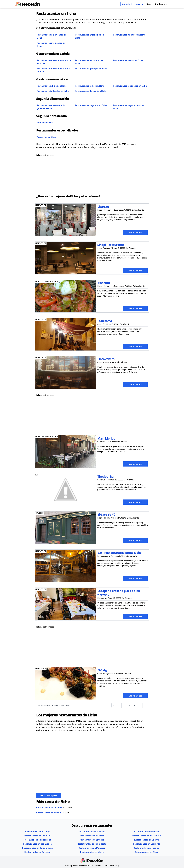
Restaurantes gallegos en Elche (91, 68)
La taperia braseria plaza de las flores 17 (119, 593)
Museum (104, 283)
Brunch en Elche (45, 123)
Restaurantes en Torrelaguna (37, 848)
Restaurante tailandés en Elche (53, 91)
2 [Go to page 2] (124, 705)
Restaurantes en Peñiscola (146, 832)
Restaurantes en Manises (92, 832)
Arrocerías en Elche (47, 137)
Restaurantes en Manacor (92, 848)
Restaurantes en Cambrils (146, 844)
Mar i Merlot (106, 438)
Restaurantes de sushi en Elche (91, 91)
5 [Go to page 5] (140, 705)
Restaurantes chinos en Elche (52, 86)
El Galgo (103, 670)
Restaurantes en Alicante (49, 808)
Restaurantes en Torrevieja (147, 836)
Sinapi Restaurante (111, 245)
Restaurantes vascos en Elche (128, 60)
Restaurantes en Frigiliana (38, 840)
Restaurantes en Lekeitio (37, 836)
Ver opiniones (135, 232)
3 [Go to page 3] (129, 705)
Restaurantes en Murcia (49, 813)
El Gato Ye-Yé (106, 515)
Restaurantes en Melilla (92, 840)
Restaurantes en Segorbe (37, 852)
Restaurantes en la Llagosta (92, 844)
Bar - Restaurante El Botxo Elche (119, 553)
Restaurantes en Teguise (147, 848)
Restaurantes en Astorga (37, 832)
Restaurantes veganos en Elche (91, 105)
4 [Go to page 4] (135, 705)
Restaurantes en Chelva (147, 840)
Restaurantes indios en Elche (90, 86)
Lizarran (103, 207)
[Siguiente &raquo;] (145, 705)
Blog (149, 4)
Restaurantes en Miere (92, 852)
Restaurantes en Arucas (92, 836)
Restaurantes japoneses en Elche (130, 86)
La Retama (105, 321)
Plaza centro (106, 359)
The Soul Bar (106, 476)
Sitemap (116, 866)
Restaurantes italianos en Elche (129, 35)
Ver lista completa (49, 795)
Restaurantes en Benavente (37, 844)
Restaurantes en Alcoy (147, 852)
